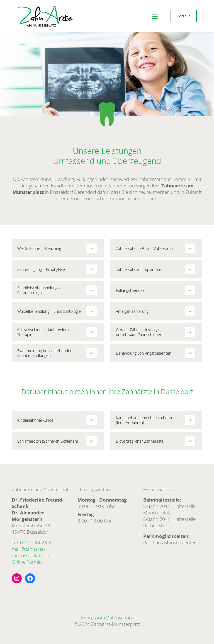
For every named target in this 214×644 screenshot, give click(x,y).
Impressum (93, 618)
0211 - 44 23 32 (37, 542)
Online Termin (27, 562)
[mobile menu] (155, 16)
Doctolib (184, 16)
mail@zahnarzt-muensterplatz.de (30, 552)
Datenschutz (120, 618)
